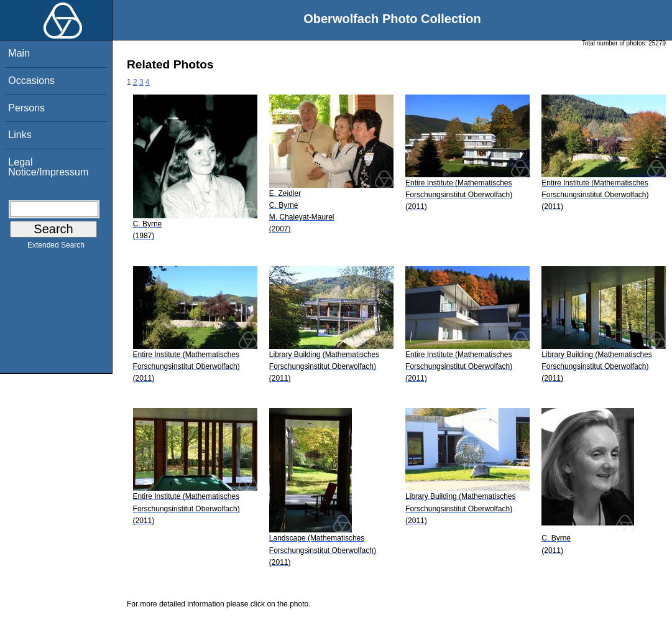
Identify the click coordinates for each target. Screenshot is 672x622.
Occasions (31, 81)
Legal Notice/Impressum (48, 167)
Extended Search (56, 248)
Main (19, 53)
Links (20, 135)
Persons (26, 108)
